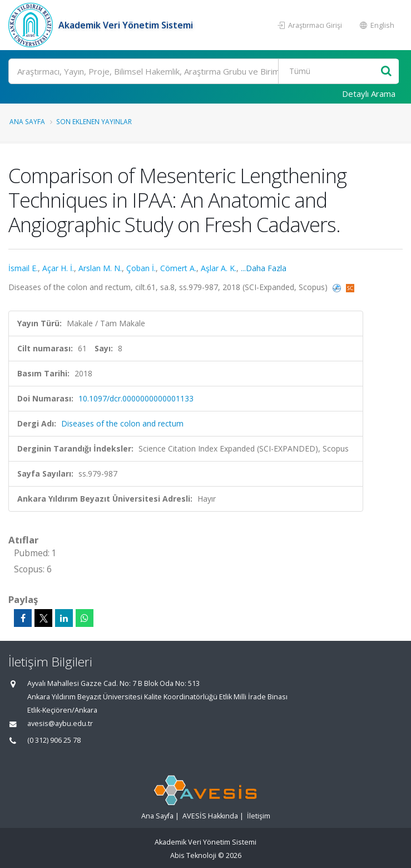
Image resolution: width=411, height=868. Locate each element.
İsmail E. (23, 268)
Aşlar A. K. (219, 268)
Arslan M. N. (100, 268)
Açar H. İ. (58, 268)
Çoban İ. (141, 268)
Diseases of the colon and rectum (122, 423)
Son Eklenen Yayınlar (94, 121)
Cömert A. (178, 268)
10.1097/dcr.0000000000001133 (136, 398)
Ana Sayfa (27, 121)
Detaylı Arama (369, 94)
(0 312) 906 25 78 (54, 740)
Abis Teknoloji (193, 855)
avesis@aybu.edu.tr (60, 724)
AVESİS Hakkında (210, 816)
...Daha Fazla (264, 268)
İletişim (259, 816)
